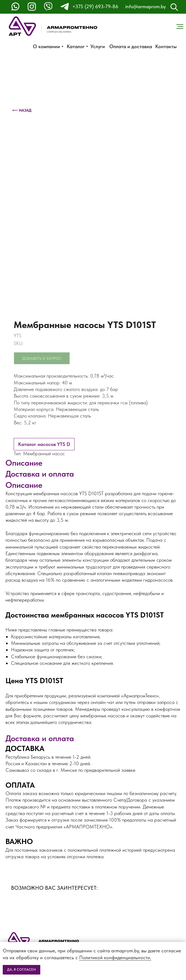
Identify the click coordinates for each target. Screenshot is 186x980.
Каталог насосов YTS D (44, 444)
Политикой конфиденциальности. (115, 957)
